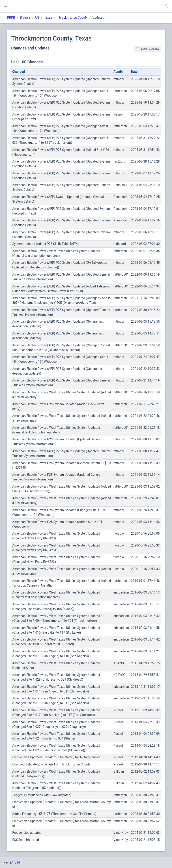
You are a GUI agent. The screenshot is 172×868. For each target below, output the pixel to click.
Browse (25, 17)
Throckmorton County (72, 17)
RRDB (11, 17)
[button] (166, 6)
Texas (48, 17)
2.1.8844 (16, 862)
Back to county (148, 49)
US (37, 17)
